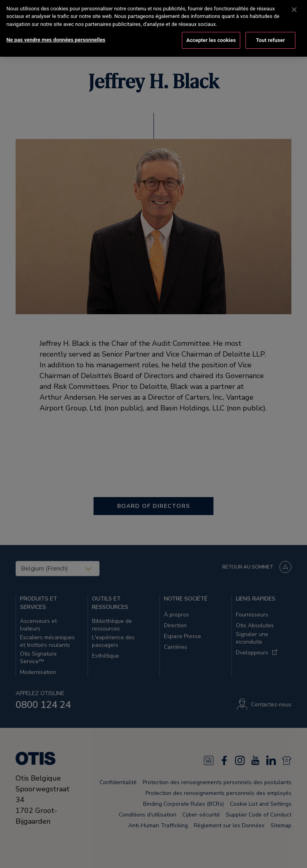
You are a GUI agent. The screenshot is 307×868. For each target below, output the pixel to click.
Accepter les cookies (211, 34)
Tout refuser (270, 34)
